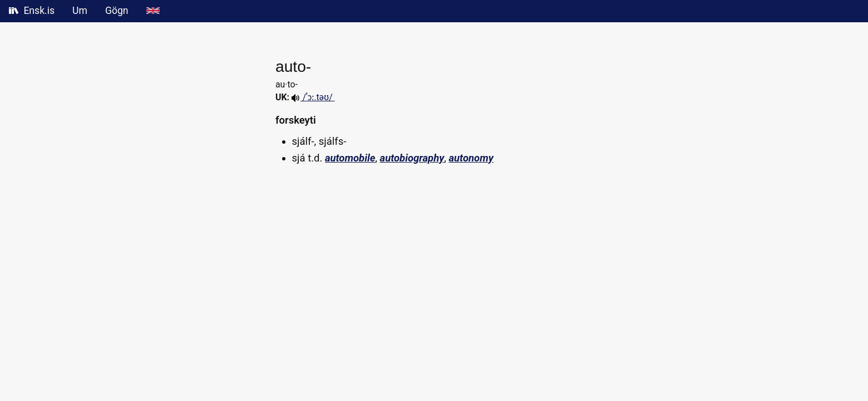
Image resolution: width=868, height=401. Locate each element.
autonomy (471, 158)
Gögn (117, 11)
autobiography (412, 158)
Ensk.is (32, 11)
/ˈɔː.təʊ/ (313, 97)
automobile (350, 158)
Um (80, 11)
